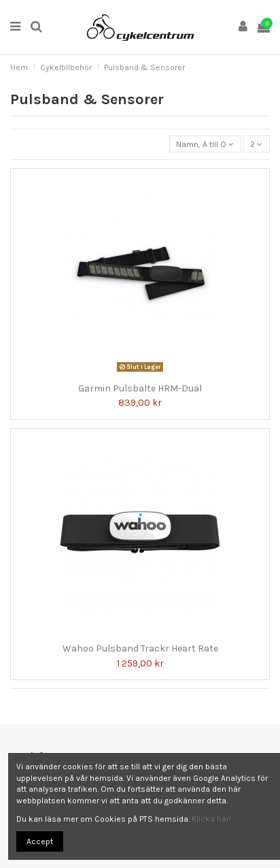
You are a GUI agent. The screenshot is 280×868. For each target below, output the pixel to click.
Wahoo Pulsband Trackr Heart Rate (140, 648)
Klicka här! (211, 819)
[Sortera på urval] (205, 144)
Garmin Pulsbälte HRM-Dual (140, 388)
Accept (40, 841)
